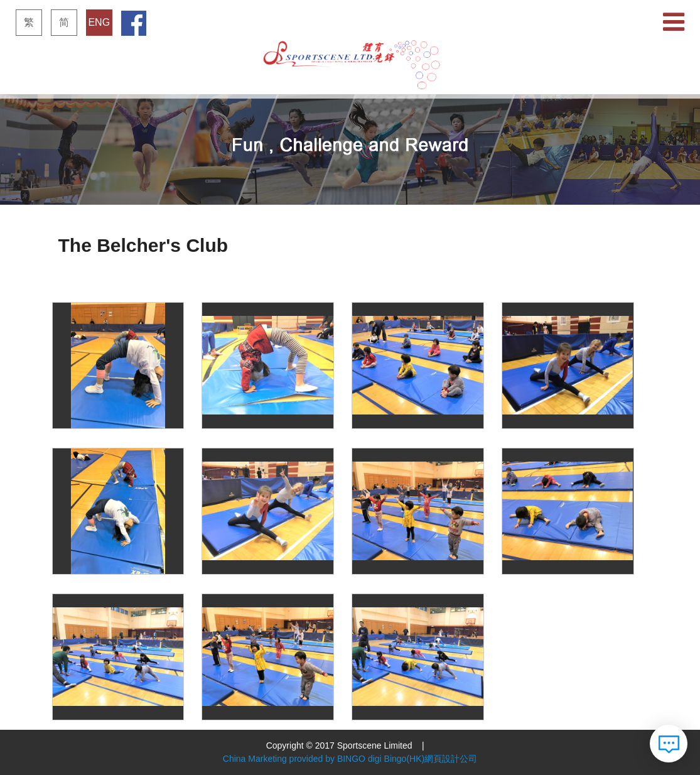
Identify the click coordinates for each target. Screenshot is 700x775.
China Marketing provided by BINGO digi (302, 759)
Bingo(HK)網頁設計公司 (431, 759)
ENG (99, 22)
